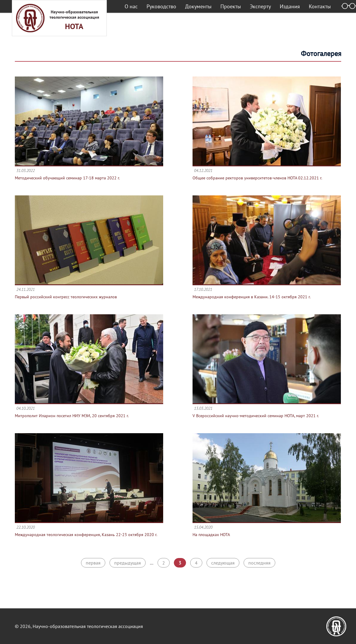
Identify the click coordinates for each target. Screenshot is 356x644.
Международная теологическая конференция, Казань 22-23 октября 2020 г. (86, 535)
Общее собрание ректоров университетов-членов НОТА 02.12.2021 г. (257, 178)
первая (93, 563)
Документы (198, 6)
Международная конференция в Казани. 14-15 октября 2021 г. (252, 297)
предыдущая (128, 563)
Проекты (231, 6)
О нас (131, 6)
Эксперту (260, 6)
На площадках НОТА (211, 535)
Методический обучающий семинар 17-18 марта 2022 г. (67, 178)
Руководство (161, 6)
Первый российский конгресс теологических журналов (66, 297)
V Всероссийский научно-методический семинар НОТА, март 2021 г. (256, 416)
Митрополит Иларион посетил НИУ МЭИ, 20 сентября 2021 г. (72, 416)
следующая (223, 563)
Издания (290, 6)
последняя (259, 563)
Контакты (320, 6)
